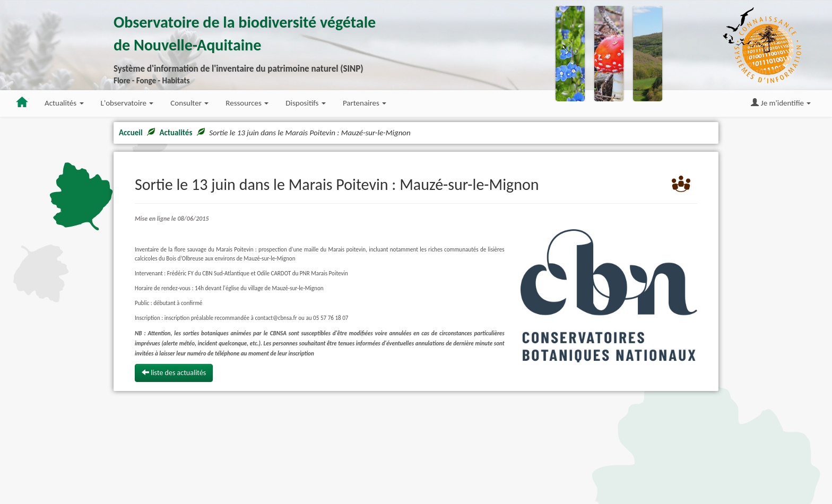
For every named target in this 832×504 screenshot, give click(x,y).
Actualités (176, 133)
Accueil (131, 133)
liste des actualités (174, 373)
